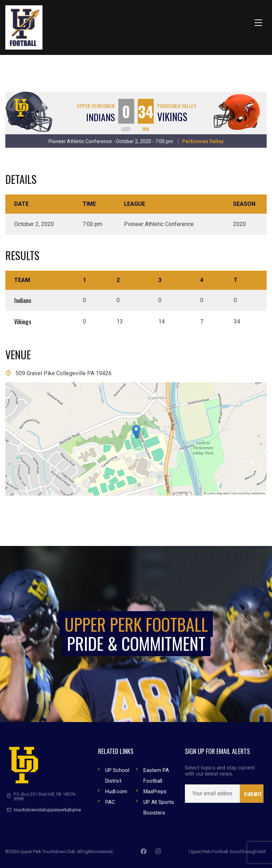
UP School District (117, 776)
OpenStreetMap (241, 493)
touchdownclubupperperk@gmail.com (53, 810)
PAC (110, 802)
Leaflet (209, 493)
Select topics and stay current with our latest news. (220, 771)
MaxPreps (155, 791)
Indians (100, 117)
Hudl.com (116, 791)
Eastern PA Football (156, 776)
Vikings (172, 117)
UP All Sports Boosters (159, 807)
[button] (136, 432)
